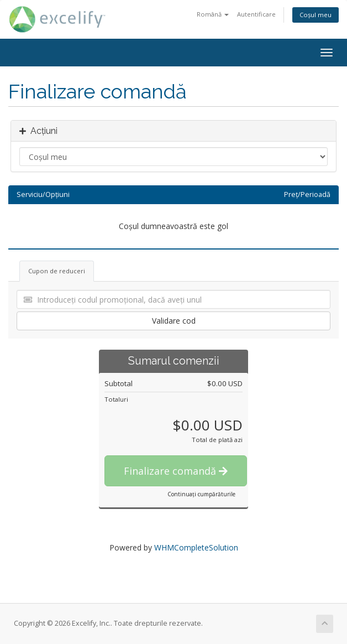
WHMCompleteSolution (196, 547)
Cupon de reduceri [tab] (57, 271)
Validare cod (174, 321)
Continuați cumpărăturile (201, 494)
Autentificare (256, 14)
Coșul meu (316, 15)
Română (213, 14)
